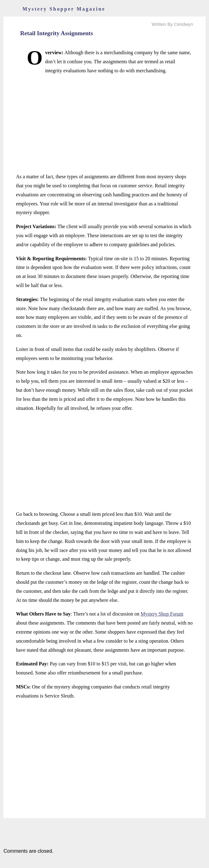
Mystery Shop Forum (162, 614)
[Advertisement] (104, 124)
